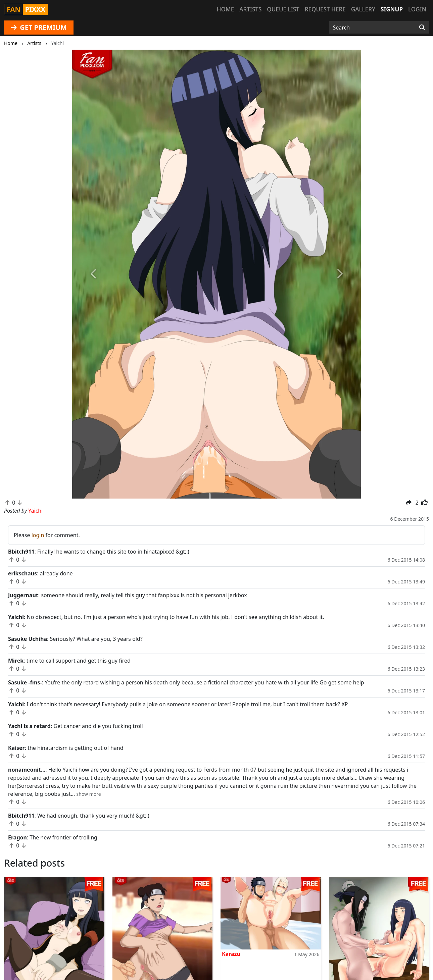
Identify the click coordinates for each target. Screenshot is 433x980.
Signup (392, 9)
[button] (94, 274)
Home (225, 9)
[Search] (422, 28)
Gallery (363, 9)
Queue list (283, 9)
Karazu (231, 954)
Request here (325, 9)
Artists (250, 9)
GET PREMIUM (39, 27)
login (38, 535)
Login (417, 9)
